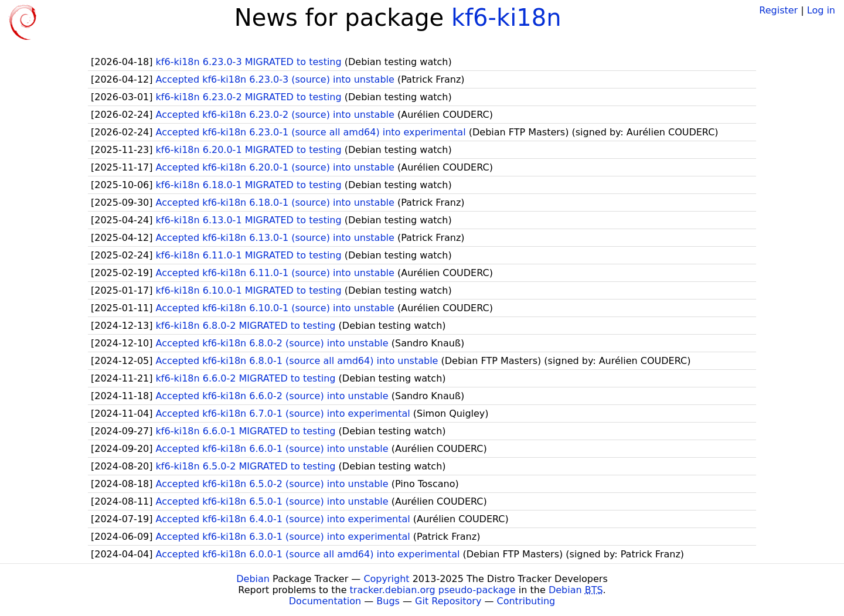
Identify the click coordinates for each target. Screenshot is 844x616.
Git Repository (448, 601)
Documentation (325, 601)
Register (778, 10)
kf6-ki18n (506, 18)
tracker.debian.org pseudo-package (433, 590)
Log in (821, 10)
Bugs (388, 601)
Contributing (526, 601)
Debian (253, 579)
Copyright (386, 579)
